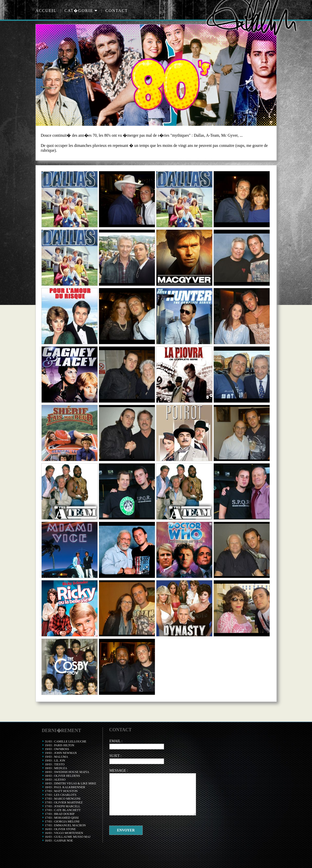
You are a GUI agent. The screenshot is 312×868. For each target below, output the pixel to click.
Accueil (46, 11)
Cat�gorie (81, 11)
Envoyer (126, 830)
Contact (117, 11)
